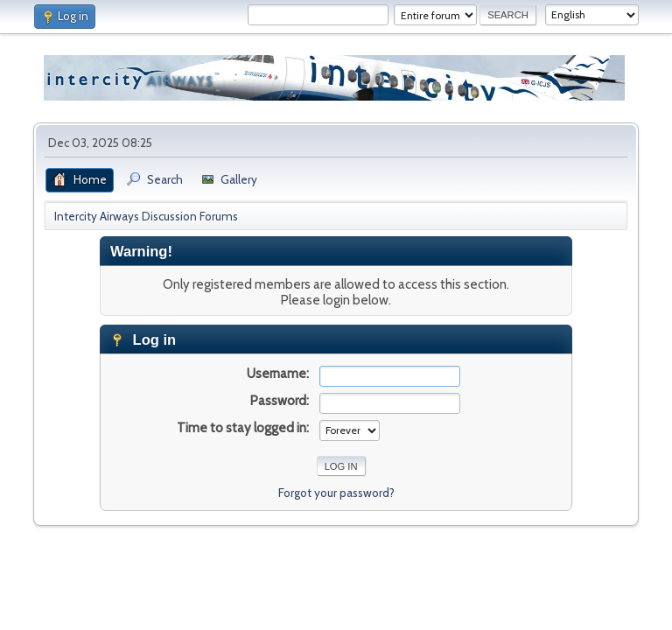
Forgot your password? (336, 493)
